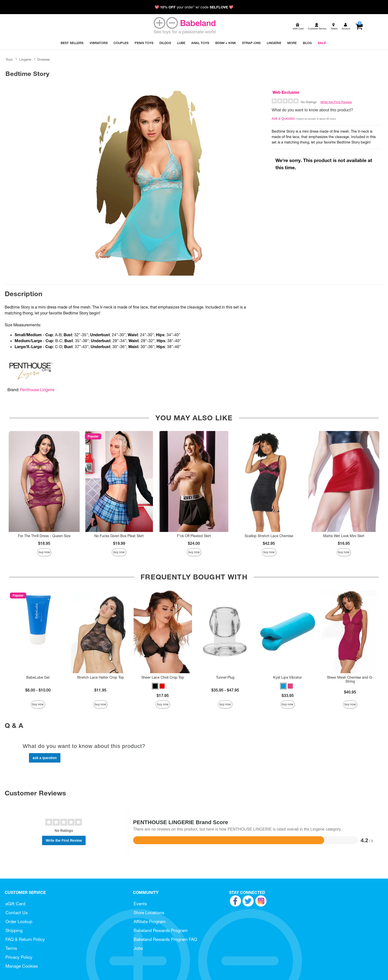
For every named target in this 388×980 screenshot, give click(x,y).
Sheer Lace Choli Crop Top (163, 677)
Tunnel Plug (225, 677)
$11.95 (100, 690)
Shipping (14, 930)
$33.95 (288, 695)
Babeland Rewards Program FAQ (165, 939)
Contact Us (17, 913)
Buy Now (44, 552)
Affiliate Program (150, 921)
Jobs (138, 948)
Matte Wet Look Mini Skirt (344, 536)
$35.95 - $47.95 (225, 690)
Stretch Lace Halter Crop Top (100, 677)
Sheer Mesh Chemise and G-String (350, 679)
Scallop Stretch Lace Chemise (269, 536)
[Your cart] (359, 26)
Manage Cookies (22, 966)
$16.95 (344, 543)
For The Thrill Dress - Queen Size (44, 536)
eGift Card (15, 904)
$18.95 (44, 543)
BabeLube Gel (38, 677)
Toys (9, 59)
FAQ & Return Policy (25, 939)
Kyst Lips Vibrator (288, 677)
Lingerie (25, 59)
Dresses (44, 59)
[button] (155, 686)
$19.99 (119, 543)
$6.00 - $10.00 (38, 690)
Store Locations (149, 913)
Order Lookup (19, 921)
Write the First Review (336, 102)
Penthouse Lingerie (37, 390)
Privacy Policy (19, 957)
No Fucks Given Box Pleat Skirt (119, 536)
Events (140, 904)
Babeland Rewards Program (161, 930)
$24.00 (194, 543)
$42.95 (269, 543)
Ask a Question (283, 119)
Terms (11, 948)
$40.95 (350, 692)
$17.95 (163, 695)
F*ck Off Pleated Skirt (194, 536)
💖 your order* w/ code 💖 (194, 7)
